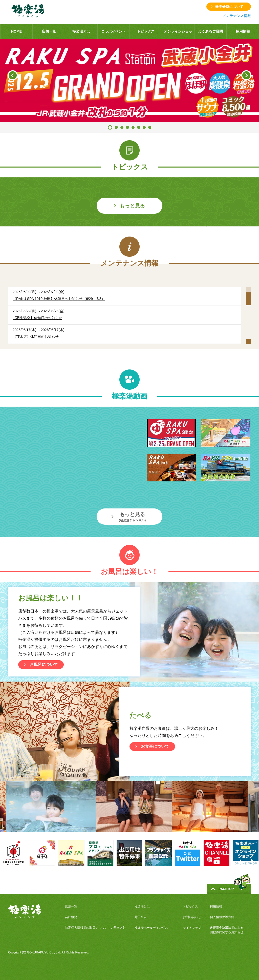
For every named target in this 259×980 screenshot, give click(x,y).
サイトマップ (192, 928)
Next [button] (246, 75)
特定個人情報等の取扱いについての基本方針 (95, 928)
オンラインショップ (178, 34)
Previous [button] (13, 75)
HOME (16, 31)
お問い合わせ (192, 917)
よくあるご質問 (210, 31)
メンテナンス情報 (237, 16)
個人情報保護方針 (222, 917)
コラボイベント (114, 31)
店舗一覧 (49, 31)
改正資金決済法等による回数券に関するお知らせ (227, 930)
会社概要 (71, 917)
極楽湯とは (81, 31)
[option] (129, 80)
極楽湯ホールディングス (151, 928)
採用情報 (243, 31)
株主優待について (229, 7)
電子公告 (141, 917)
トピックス (146, 31)
